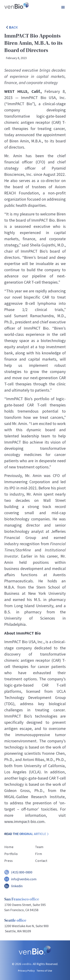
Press (8, 861)
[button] (63, 7)
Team (39, 847)
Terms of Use (44, 971)
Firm (39, 854)
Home (9, 847)
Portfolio (11, 854)
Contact (41, 861)
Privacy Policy (26, 971)
